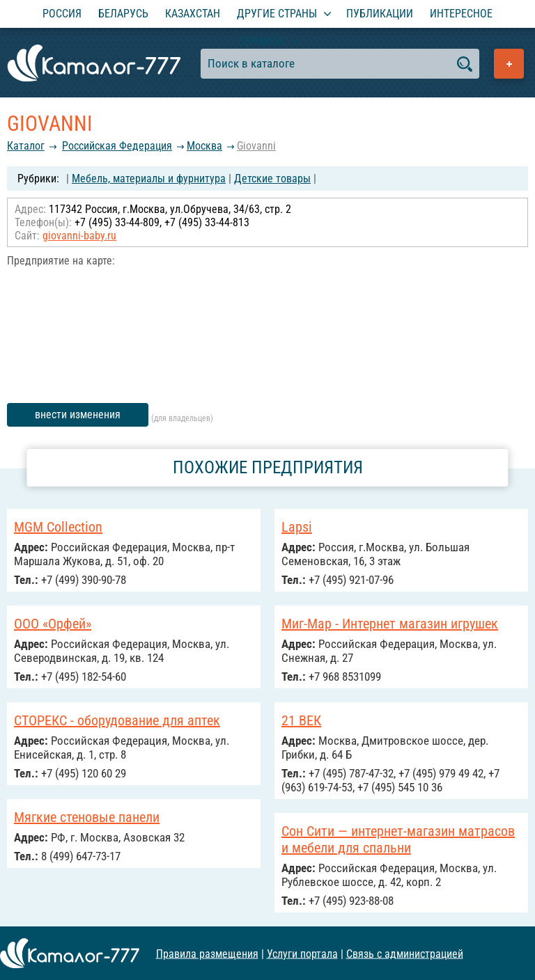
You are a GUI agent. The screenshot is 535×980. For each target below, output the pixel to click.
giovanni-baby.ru (79, 236)
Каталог (26, 146)
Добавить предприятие (509, 64)
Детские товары (272, 179)
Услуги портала (302, 953)
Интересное (461, 14)
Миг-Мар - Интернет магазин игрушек (390, 624)
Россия (62, 14)
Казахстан (193, 14)
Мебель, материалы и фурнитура (149, 179)
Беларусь (123, 14)
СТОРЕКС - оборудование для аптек (117, 720)
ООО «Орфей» (53, 624)
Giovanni (256, 146)
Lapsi (297, 527)
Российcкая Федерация (117, 146)
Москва (204, 146)
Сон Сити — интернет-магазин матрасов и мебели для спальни (398, 839)
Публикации (380, 14)
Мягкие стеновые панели (87, 817)
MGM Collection (58, 527)
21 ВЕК (301, 720)
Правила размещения (207, 953)
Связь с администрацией (405, 953)
